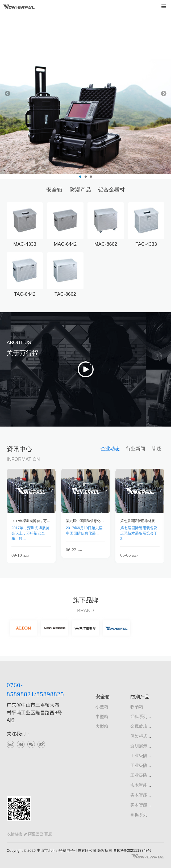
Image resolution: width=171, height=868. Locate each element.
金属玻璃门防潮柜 (147, 726)
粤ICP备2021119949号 (132, 850)
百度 (48, 834)
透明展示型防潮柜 (147, 746)
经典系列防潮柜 (145, 717)
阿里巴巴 (36, 834)
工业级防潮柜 (143, 756)
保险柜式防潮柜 (145, 736)
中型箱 (102, 717)
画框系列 (139, 815)
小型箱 (102, 707)
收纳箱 (137, 707)
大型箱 (102, 726)
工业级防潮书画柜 (147, 765)
